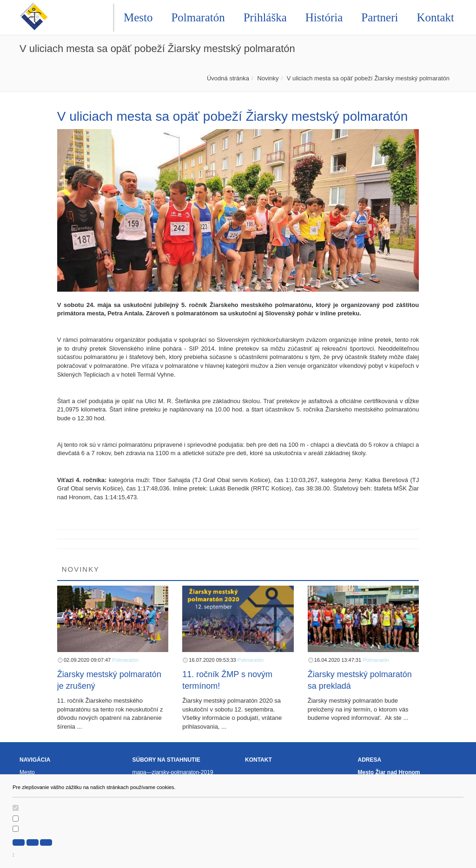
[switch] (16, 808)
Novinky (268, 78)
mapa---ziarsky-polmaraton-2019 (173, 772)
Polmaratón (198, 17)
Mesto (138, 17)
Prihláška (265, 17)
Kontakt (435, 17)
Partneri (380, 17)
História (324, 17)
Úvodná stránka (228, 78)
